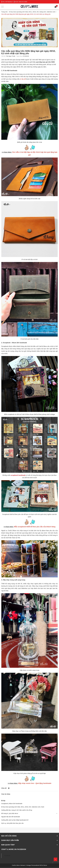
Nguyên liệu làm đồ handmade (11, 817)
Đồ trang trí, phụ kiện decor (10, 813)
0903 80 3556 (23, 2)
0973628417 (9, 2)
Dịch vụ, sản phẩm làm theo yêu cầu (12, 823)
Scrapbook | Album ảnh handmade (12, 803)
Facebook (7, 856)
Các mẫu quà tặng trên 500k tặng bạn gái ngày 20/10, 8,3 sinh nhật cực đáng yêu (28, 52)
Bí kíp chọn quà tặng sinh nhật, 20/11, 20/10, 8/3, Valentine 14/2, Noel (23, 807)
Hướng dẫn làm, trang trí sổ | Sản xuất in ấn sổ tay (17, 810)
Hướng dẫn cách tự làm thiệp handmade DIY (15, 820)
